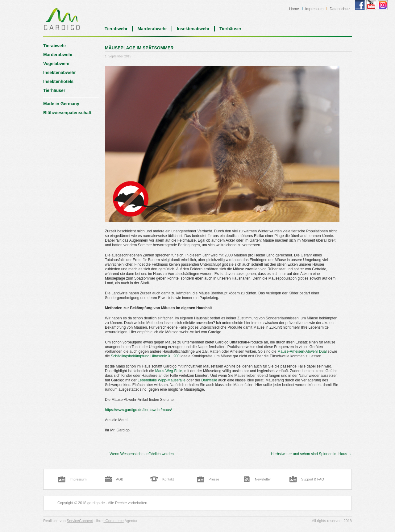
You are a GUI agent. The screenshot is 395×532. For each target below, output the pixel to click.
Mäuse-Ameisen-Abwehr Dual (302, 351)
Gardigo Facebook (360, 5)
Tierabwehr (116, 29)
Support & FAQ (313, 479)
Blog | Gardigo (62, 19)
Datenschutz (340, 9)
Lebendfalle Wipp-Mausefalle (162, 380)
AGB (120, 479)
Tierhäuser (230, 29)
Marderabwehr (152, 29)
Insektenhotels (58, 81)
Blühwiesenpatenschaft (67, 113)
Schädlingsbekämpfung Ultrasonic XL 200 (145, 356)
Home (294, 9)
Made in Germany (61, 104)
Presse (214, 479)
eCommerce (113, 521)
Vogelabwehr (56, 64)
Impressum (314, 9)
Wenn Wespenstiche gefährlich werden (139, 454)
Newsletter (263, 479)
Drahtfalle (209, 380)
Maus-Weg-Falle (169, 371)
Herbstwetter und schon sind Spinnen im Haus (311, 454)
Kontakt (168, 479)
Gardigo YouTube (371, 5)
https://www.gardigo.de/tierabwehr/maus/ (138, 410)
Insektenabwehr (193, 29)
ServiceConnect (80, 521)
